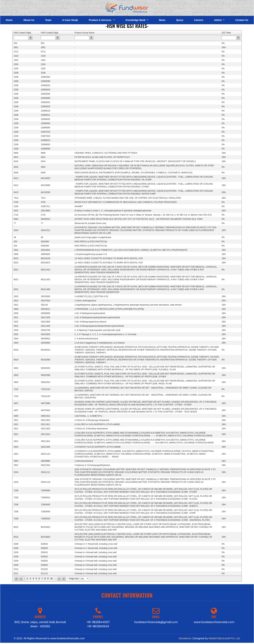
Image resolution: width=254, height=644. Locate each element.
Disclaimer (185, 638)
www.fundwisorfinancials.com (214, 622)
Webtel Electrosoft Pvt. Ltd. (224, 638)
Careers (199, 20)
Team (48, 20)
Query (180, 20)
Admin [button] (218, 20)
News (162, 20)
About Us (29, 20)
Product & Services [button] (101, 20)
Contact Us (242, 20)
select (87, 579)
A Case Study (70, 20)
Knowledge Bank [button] (136, 20)
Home (9, 20)
